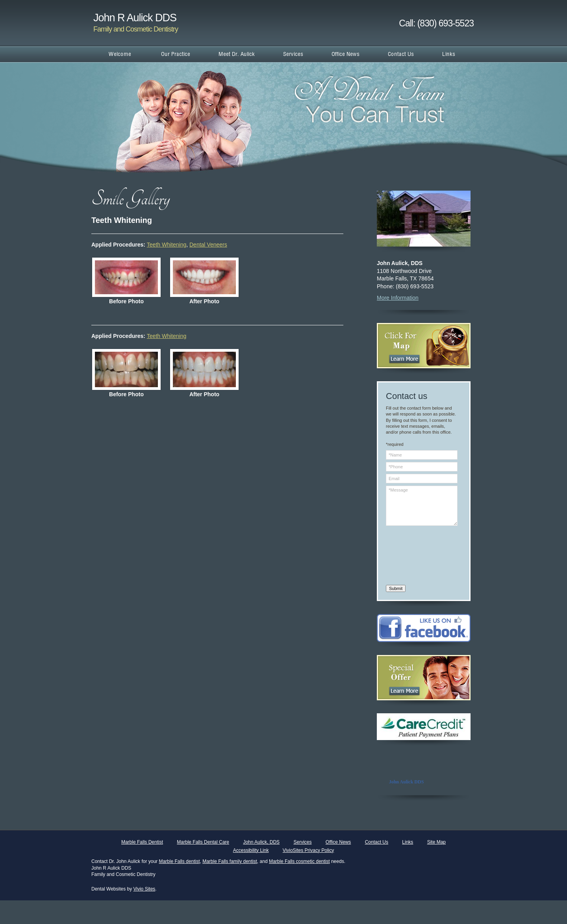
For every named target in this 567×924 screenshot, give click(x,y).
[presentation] (418, 557)
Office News (338, 842)
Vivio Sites (145, 889)
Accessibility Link (251, 850)
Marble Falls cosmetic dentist (299, 861)
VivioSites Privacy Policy (309, 850)
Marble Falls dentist (179, 861)
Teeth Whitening (167, 245)
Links (408, 842)
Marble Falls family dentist (230, 861)
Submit (396, 588)
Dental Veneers (208, 245)
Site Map (436, 842)
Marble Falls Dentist (142, 842)
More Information (398, 298)
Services (302, 842)
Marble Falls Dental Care (203, 842)
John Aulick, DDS (261, 842)
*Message (422, 506)
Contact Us (377, 842)
